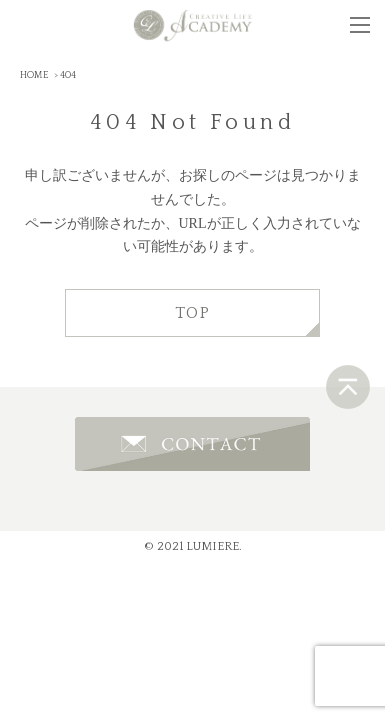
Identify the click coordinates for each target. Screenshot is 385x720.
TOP (193, 313)
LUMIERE (212, 546)
